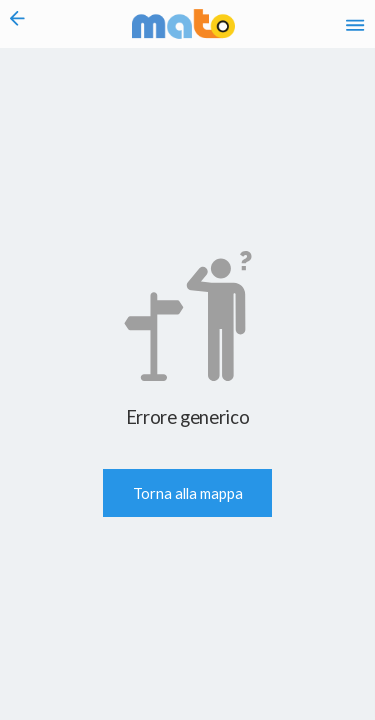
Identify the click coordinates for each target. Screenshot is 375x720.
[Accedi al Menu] (355, 24)
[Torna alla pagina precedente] (17, 24)
